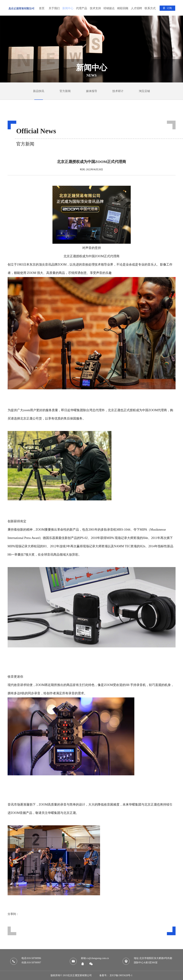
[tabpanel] (91, 49)
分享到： (13, 914)
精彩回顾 (123, 8)
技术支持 (95, 8)
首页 (42, 8)
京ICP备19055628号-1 (121, 975)
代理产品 (82, 8)
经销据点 (109, 8)
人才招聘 (136, 8)
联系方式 (150, 8)
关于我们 (54, 8)
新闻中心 (68, 8)
